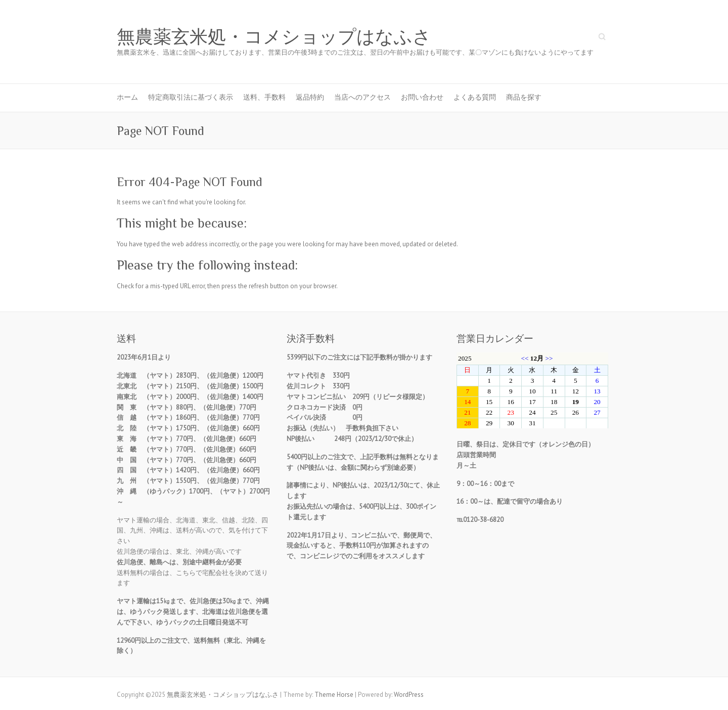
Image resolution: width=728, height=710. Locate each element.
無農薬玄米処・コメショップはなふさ (274, 37)
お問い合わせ (422, 97)
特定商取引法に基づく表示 (191, 97)
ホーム (127, 97)
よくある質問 (475, 97)
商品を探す (524, 97)
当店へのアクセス (362, 97)
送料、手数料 (264, 97)
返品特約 (310, 97)
